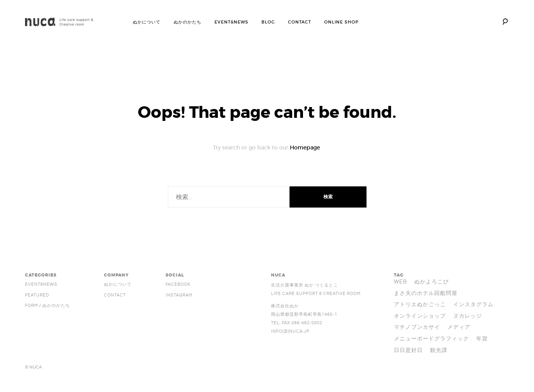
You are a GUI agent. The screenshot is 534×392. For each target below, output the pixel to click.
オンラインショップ (420, 316)
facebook (178, 285)
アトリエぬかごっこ (420, 305)
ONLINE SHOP (341, 22)
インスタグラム (473, 305)
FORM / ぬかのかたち (48, 306)
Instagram (179, 295)
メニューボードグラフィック (431, 339)
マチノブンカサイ (417, 327)
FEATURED (37, 295)
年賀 (482, 339)
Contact (115, 295)
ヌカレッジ (468, 316)
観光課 (439, 350)
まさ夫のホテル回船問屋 (426, 293)
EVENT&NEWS (231, 22)
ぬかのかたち (187, 22)
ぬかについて (147, 22)
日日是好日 (408, 350)
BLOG (268, 22)
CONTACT (300, 22)
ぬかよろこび (432, 282)
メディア (459, 327)
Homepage (305, 147)
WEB (400, 282)
